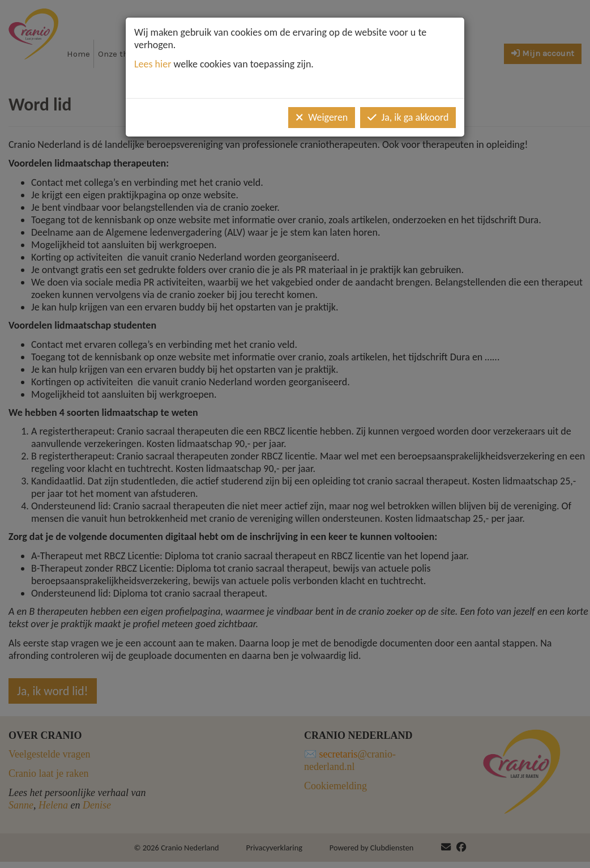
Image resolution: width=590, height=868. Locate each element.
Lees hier (153, 64)
